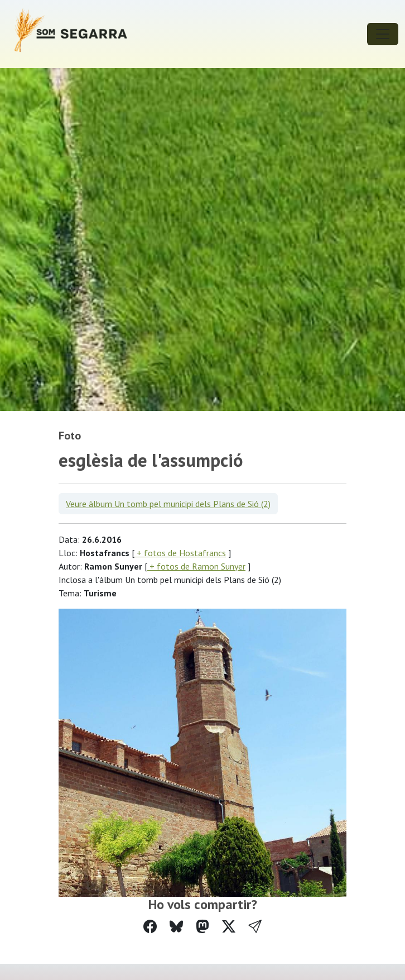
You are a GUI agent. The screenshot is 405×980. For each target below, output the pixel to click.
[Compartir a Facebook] (150, 927)
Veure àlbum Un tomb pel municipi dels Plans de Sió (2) (168, 504)
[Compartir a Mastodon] (202, 927)
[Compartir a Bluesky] (176, 927)
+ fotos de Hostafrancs (180, 553)
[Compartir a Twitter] (229, 927)
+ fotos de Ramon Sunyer (196, 566)
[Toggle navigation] (383, 34)
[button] (255, 927)
